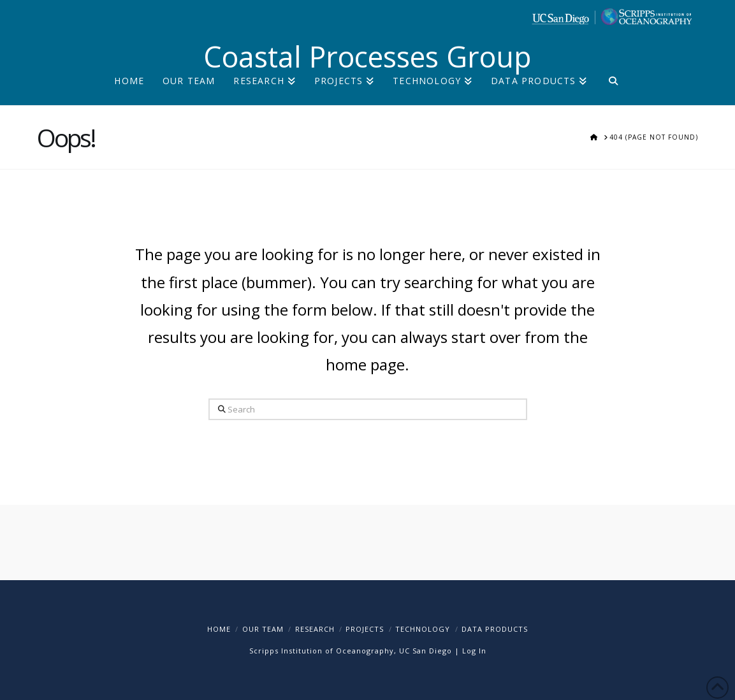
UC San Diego (426, 651)
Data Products (495, 629)
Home (219, 629)
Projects (365, 629)
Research (315, 629)
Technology (423, 629)
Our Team (263, 629)
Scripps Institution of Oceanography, (323, 651)
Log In (474, 651)
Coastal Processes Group (367, 56)
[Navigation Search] (613, 91)
